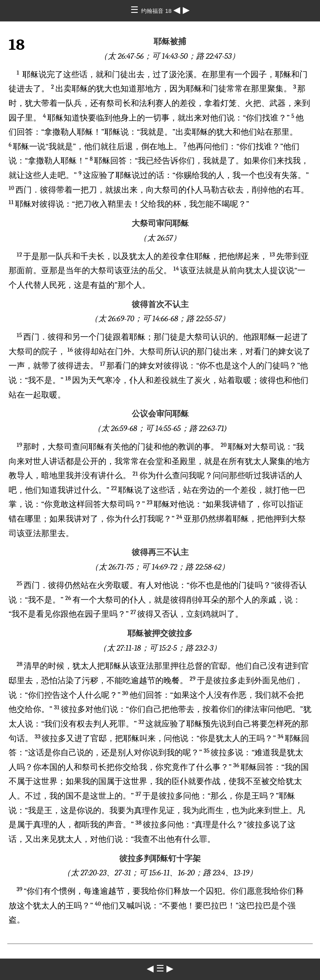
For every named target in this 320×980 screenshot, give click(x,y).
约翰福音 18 (157, 11)
